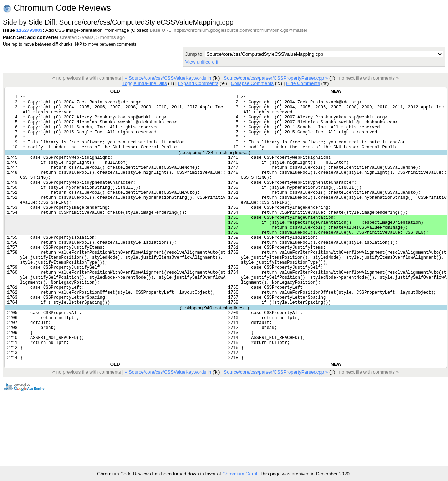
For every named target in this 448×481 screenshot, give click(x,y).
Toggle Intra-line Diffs (144, 83)
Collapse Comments (252, 83)
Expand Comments (198, 83)
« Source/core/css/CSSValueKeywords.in (168, 78)
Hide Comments (303, 83)
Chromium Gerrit (240, 474)
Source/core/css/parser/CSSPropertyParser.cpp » (276, 78)
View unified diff (202, 62)
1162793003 (30, 30)
